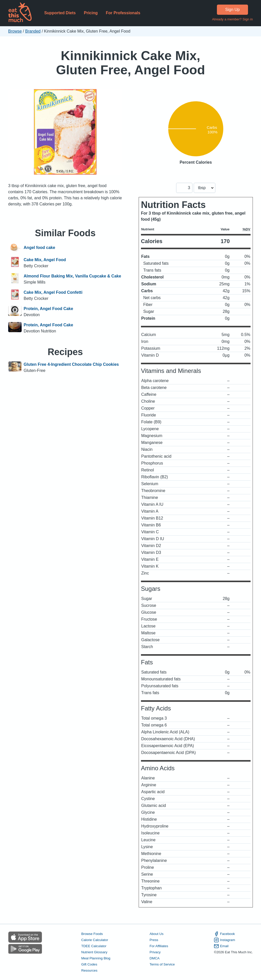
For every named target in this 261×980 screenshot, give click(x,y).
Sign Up (233, 10)
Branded (33, 31)
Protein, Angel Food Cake (48, 309)
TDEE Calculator (94, 946)
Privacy (155, 952)
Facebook (224, 934)
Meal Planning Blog (96, 958)
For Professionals (123, 13)
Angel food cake (40, 248)
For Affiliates (159, 946)
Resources (89, 970)
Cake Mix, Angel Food (45, 260)
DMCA (155, 958)
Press (154, 940)
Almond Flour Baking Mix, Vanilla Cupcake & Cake (72, 276)
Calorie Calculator (95, 940)
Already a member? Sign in (232, 19)
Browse (15, 31)
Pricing (91, 13)
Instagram (224, 940)
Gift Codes (89, 964)
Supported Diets (60, 13)
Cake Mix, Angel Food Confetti (53, 292)
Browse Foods (92, 934)
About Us (157, 934)
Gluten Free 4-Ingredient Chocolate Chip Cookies (71, 364)
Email (221, 946)
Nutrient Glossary (94, 952)
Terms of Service (162, 964)
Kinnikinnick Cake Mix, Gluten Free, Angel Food (131, 63)
